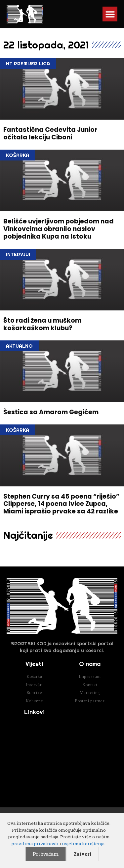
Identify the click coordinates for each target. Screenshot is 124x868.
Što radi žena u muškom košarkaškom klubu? (42, 324)
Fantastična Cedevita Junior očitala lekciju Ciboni (50, 133)
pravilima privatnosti (35, 844)
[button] (110, 14)
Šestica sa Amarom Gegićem (51, 412)
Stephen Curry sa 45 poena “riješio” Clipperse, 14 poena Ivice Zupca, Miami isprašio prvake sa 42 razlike (61, 504)
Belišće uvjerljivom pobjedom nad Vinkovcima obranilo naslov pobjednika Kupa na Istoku (59, 229)
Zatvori (83, 854)
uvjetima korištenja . (84, 844)
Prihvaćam (46, 854)
